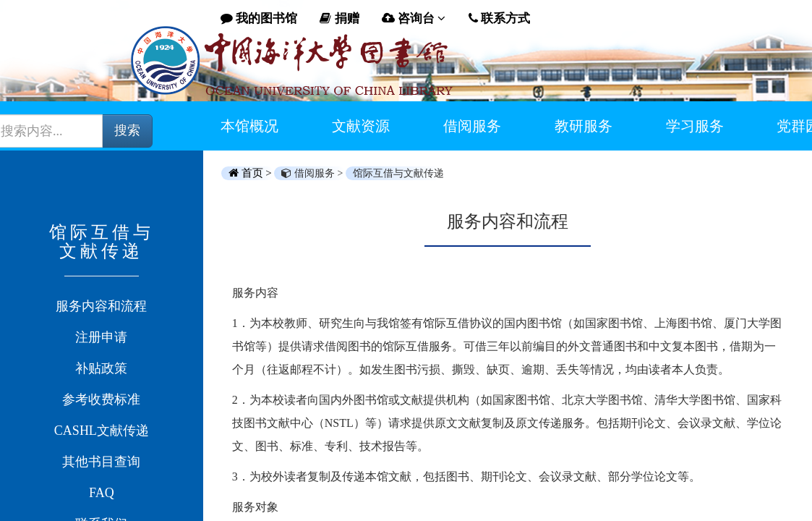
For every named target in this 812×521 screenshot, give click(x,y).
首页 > (252, 173)
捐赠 (339, 18)
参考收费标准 (101, 399)
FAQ (102, 493)
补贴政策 (101, 368)
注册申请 (101, 337)
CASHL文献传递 (102, 431)
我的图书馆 (259, 18)
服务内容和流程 (101, 306)
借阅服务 (472, 126)
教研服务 (584, 126)
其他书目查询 (101, 462)
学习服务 (695, 126)
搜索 (127, 130)
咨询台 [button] (414, 18)
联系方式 (499, 18)
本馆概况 (249, 126)
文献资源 (361, 126)
